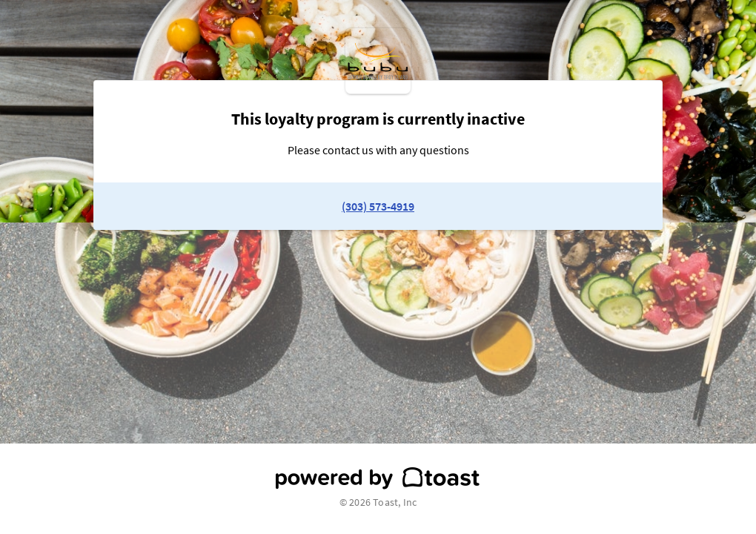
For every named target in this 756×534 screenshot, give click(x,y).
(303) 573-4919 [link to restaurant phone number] (378, 206)
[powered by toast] (378, 478)
